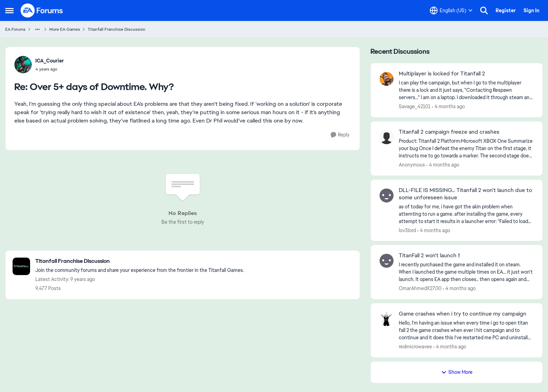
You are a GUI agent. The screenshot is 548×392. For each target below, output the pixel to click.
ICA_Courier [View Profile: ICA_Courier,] (50, 61)
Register (506, 10)
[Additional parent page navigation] (37, 29)
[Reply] (340, 135)
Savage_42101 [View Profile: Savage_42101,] (415, 106)
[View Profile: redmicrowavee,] (387, 319)
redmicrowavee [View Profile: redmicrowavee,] (415, 347)
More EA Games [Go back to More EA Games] (65, 29)
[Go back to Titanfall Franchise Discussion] (140, 261)
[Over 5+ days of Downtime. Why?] (50, 69)
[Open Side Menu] (9, 10)
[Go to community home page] (42, 10)
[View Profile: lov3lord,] (387, 195)
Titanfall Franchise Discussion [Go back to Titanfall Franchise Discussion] (117, 29)
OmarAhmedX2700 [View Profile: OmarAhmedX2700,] (420, 288)
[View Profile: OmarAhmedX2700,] (387, 261)
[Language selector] (451, 10)
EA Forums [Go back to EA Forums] (15, 29)
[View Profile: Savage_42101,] (387, 79)
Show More (457, 372)
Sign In (531, 10)
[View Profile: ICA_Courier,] (23, 65)
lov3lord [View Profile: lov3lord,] (407, 230)
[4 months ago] (448, 107)
